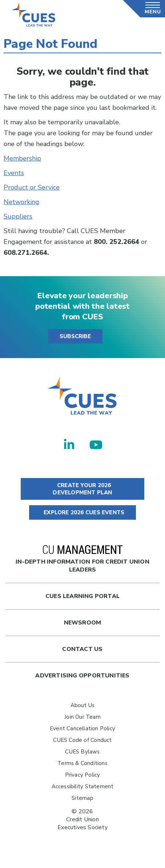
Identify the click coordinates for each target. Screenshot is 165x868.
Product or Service (32, 187)
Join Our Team (82, 717)
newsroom (83, 623)
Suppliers (18, 216)
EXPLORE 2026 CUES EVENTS (82, 512)
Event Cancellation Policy (82, 728)
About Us (83, 705)
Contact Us (82, 649)
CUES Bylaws (82, 752)
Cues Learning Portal (82, 596)
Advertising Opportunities (82, 676)
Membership (22, 158)
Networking (21, 202)
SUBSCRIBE (75, 336)
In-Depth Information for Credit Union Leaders (82, 559)
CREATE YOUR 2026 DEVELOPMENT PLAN (82, 489)
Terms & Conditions (82, 763)
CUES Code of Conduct (82, 740)
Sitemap (82, 798)
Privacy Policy (83, 775)
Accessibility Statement (83, 786)
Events (14, 173)
